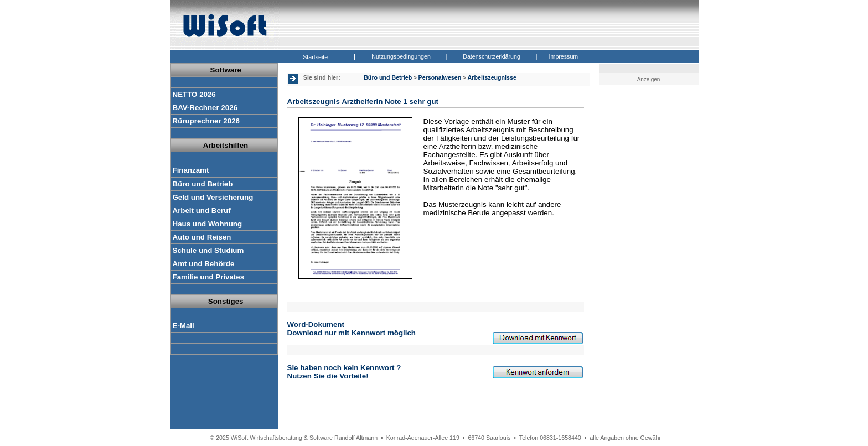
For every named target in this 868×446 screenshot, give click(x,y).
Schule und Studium (208, 250)
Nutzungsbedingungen (401, 56)
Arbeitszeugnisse (492, 77)
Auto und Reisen (202, 237)
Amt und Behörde (204, 264)
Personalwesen (440, 77)
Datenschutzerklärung (492, 56)
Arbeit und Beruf (202, 211)
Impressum (564, 56)
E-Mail (184, 326)
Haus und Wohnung (208, 224)
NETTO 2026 (194, 94)
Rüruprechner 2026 (206, 121)
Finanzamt (191, 170)
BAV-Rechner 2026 (205, 108)
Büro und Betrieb (203, 184)
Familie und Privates (209, 277)
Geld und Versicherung (213, 197)
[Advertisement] (651, 263)
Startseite (315, 57)
